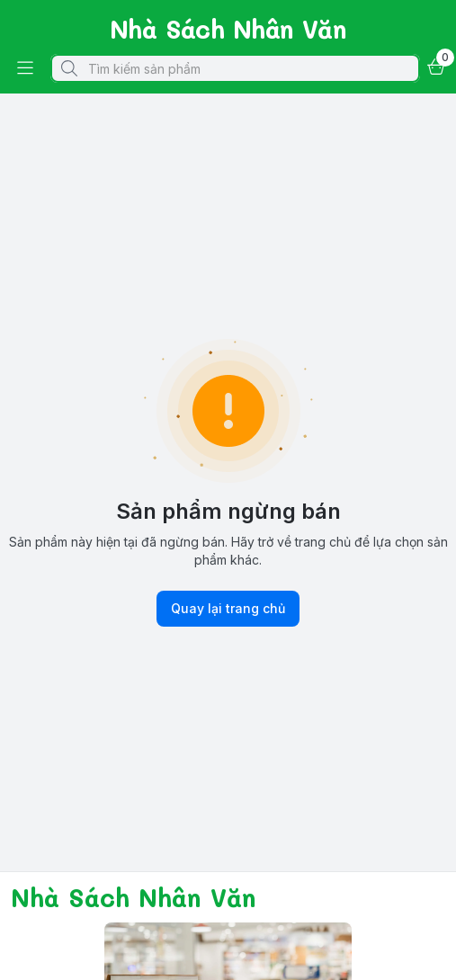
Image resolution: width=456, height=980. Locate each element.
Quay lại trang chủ (228, 609)
